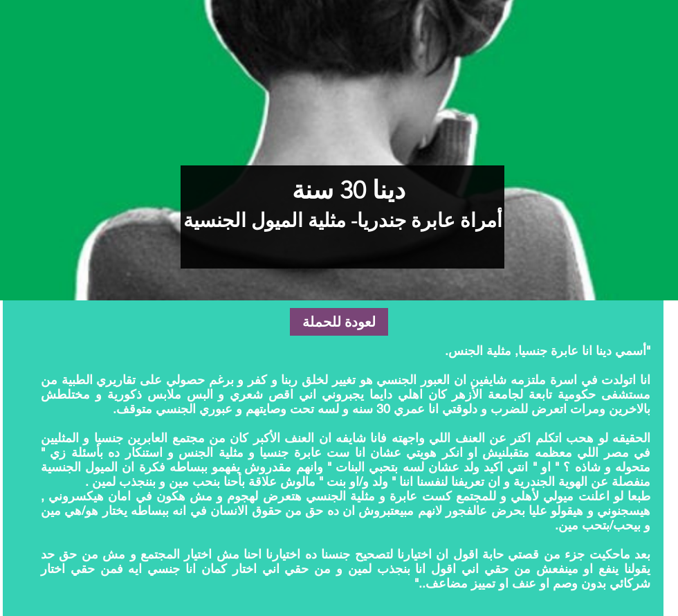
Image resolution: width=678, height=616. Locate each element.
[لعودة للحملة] (339, 322)
